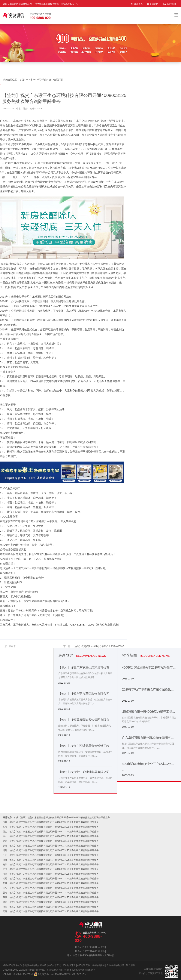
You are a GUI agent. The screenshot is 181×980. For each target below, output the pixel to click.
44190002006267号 (61, 974)
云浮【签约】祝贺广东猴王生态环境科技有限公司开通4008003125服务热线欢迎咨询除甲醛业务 (51, 911)
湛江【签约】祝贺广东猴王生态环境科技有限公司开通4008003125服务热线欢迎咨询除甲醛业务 (51, 860)
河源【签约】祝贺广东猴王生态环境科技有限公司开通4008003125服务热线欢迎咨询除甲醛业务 (51, 874)
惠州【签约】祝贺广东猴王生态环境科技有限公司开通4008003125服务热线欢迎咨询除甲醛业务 (51, 841)
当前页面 (58, 80)
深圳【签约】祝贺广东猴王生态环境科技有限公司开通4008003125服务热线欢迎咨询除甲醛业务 (51, 822)
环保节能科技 (44, 80)
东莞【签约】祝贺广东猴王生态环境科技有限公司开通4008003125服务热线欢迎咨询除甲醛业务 (51, 827)
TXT (79, 974)
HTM (84, 974)
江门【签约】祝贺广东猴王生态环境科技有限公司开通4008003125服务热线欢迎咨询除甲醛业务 (51, 855)
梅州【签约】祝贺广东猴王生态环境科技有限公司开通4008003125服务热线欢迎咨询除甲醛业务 (51, 864)
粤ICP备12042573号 (24, 974)
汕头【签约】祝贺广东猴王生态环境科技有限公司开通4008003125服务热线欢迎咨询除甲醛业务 (51, 888)
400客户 (31, 80)
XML (74, 974)
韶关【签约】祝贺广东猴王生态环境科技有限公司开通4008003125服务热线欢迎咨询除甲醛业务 (51, 869)
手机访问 (153, 4)
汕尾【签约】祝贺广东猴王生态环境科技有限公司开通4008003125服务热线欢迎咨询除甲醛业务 (51, 879)
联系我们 (169, 4)
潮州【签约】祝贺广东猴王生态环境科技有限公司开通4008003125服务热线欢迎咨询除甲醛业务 (51, 902)
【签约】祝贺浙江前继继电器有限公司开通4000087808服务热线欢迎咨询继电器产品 (115, 646)
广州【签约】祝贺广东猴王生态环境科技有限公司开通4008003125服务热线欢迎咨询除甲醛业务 (62, 818)
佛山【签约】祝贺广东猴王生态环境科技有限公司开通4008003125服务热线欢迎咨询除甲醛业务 (51, 832)
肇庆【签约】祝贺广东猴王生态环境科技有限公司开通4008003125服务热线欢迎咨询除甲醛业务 (51, 897)
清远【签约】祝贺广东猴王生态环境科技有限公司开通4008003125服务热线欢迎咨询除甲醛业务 (51, 850)
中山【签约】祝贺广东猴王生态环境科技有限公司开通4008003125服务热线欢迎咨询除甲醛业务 (51, 836)
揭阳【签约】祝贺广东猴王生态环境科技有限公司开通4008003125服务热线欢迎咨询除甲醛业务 (51, 907)
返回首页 (137, 4)
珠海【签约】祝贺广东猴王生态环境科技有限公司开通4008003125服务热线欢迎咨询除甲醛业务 (51, 846)
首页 (22, 80)
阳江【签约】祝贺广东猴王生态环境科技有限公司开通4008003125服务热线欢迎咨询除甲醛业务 (51, 883)
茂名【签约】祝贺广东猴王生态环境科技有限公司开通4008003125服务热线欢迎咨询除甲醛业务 (51, 893)
